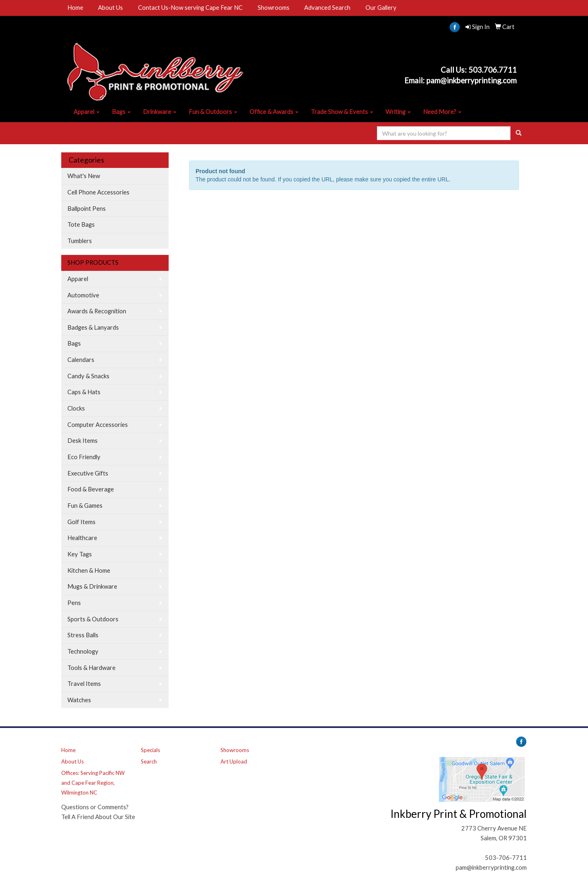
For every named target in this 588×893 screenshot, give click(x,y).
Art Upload (234, 761)
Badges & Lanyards (93, 327)
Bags (121, 112)
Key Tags (80, 554)
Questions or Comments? (95, 807)
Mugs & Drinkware (92, 586)
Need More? (442, 112)
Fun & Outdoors (213, 112)
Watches (79, 700)
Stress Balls (83, 635)
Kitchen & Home (89, 570)
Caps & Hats (84, 392)
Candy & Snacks (88, 376)
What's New (84, 176)
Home (75, 8)
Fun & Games (85, 506)
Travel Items (84, 684)
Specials (150, 750)
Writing (398, 112)
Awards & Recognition (97, 311)
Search (149, 761)
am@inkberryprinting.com (473, 80)
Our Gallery (381, 8)
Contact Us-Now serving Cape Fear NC (190, 8)
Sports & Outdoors (93, 619)
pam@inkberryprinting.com (491, 867)
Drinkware (160, 112)
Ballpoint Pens (87, 209)
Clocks (76, 408)
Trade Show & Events (342, 112)
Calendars (81, 360)
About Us (110, 8)
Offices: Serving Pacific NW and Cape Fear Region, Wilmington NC (93, 783)
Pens (74, 603)
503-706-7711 (506, 858)
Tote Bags (81, 224)
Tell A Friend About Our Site (98, 817)
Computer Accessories (98, 425)
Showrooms (274, 8)
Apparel (87, 112)
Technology (83, 651)
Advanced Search (327, 8)
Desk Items (82, 441)
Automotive (83, 295)
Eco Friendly (84, 457)
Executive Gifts (88, 473)
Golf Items (81, 522)
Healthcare (82, 538)
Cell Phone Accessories (98, 192)
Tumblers (80, 241)
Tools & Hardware (91, 668)
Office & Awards (274, 112)
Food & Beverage (91, 489)
